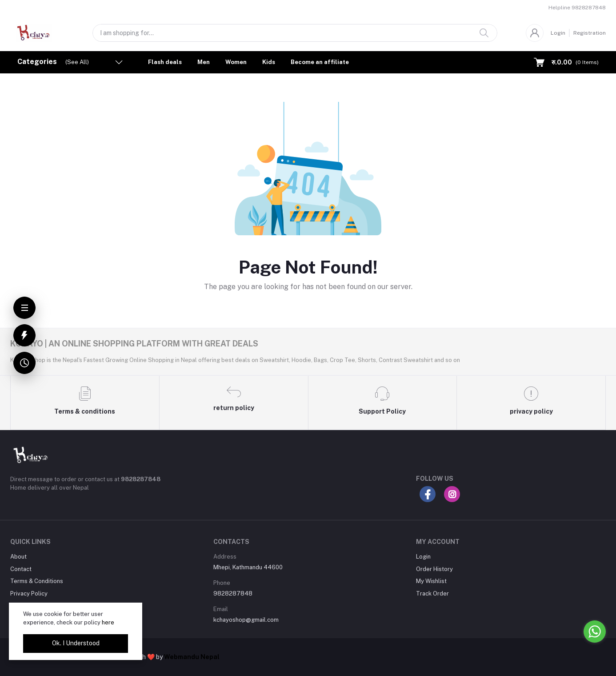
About (18, 557)
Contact (21, 569)
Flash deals (165, 62)
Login (558, 33)
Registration (590, 33)
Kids (269, 62)
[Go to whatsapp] (595, 632)
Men (204, 62)
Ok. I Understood (76, 643)
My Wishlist (431, 581)
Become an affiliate (320, 62)
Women (236, 62)
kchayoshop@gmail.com (246, 620)
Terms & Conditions (37, 581)
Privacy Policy (29, 594)
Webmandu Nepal (192, 657)
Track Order (432, 594)
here (108, 622)
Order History (434, 569)
